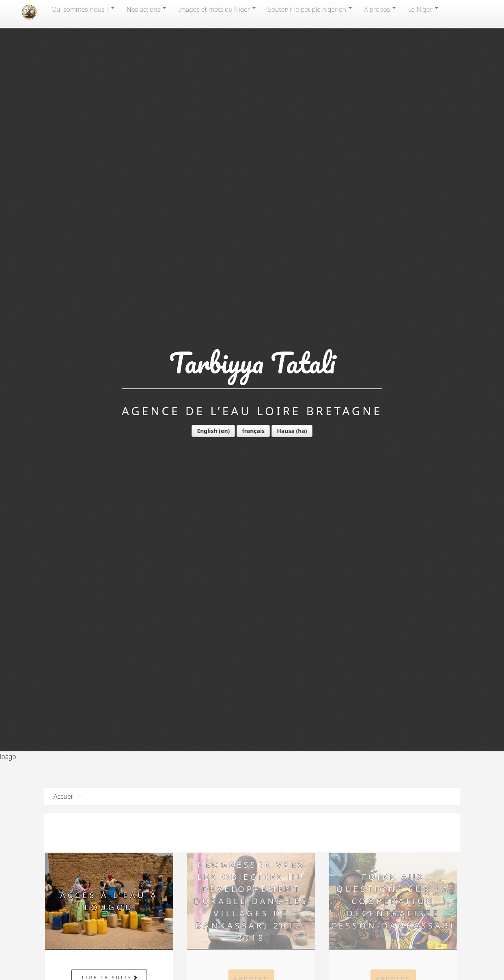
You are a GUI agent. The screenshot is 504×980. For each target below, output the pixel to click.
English (207, 431)
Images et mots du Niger (217, 9)
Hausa (286, 431)
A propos (380, 9)
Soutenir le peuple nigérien (310, 9)
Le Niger (423, 9)
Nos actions (146, 9)
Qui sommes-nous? (83, 9)
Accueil (64, 796)
